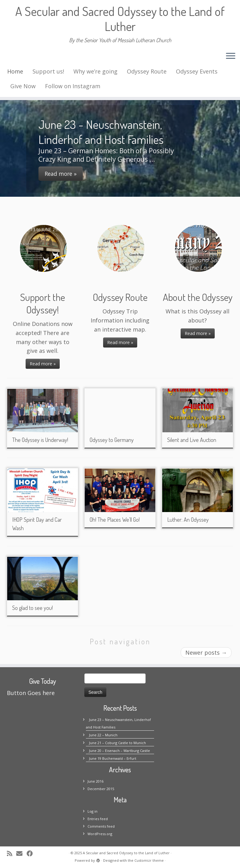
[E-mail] (21, 853)
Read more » (43, 364)
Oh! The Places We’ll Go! (115, 520)
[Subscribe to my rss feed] (12, 853)
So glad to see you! (32, 608)
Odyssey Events (197, 71)
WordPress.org (100, 834)
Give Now (23, 86)
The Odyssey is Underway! (40, 440)
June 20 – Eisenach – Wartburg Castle (120, 751)
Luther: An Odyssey (188, 520)
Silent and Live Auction (192, 440)
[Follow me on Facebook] (32, 853)
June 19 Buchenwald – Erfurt (113, 758)
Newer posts (206, 652)
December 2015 (101, 789)
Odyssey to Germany (112, 440)
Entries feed (98, 819)
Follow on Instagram (73, 86)
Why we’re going (95, 71)
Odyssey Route (147, 71)
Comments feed (101, 826)
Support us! (48, 71)
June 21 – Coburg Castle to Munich (117, 743)
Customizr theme (149, 860)
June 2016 (95, 781)
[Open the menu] (231, 56)
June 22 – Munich (103, 735)
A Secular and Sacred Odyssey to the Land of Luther (120, 18)
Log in (92, 811)
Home (15, 71)
